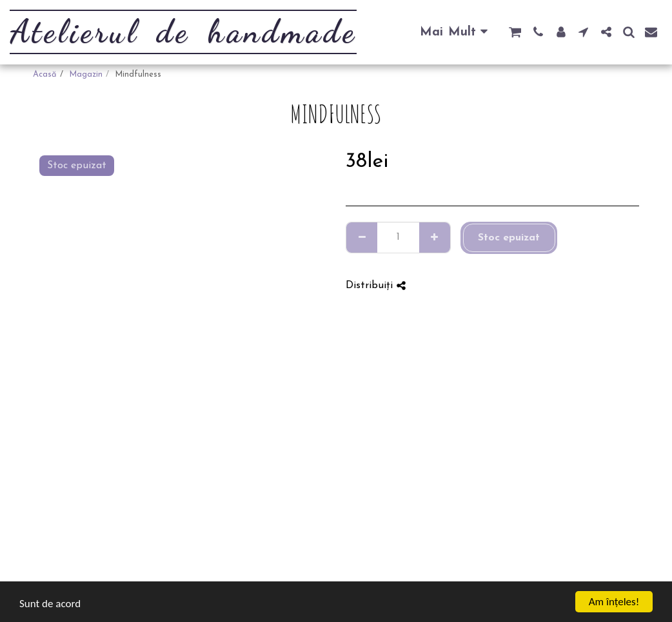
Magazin (86, 74)
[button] (515, 32)
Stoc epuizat (509, 238)
